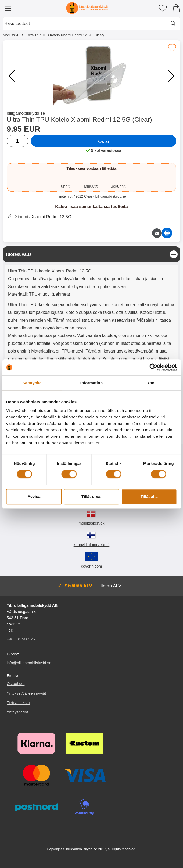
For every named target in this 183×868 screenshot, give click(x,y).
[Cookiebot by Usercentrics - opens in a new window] (153, 367)
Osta (104, 141)
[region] (91, 254)
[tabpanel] (91, 328)
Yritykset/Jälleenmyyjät (26, 693)
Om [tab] (151, 383)
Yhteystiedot (17, 712)
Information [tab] (92, 383)
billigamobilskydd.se (26, 113)
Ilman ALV (111, 586)
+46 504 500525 (21, 639)
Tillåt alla (149, 496)
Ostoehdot (16, 684)
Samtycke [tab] (32, 383)
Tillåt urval (91, 496)
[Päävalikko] (8, 8)
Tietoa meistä (18, 702)
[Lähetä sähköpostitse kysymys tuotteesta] (157, 233)
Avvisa (34, 496)
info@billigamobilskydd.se (29, 663)
